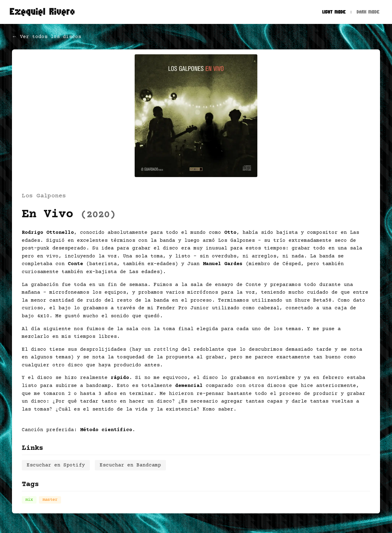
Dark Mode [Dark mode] (368, 12)
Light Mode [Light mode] (334, 12)
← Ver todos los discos (47, 37)
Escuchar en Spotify (56, 465)
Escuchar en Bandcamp (130, 465)
